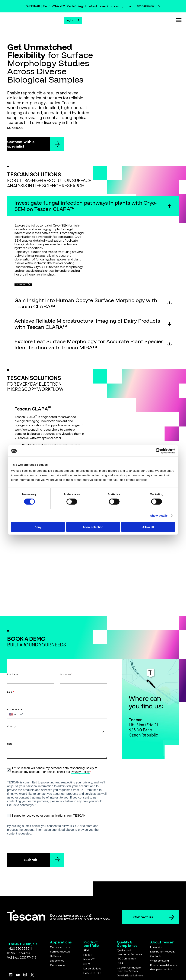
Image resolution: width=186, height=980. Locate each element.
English (70, 20)
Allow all (148, 527)
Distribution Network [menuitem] (162, 931)
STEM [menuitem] (87, 944)
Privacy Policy (80, 752)
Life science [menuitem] (57, 940)
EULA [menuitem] (120, 943)
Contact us (143, 897)
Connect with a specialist (21, 143)
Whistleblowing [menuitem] (160, 940)
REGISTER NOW (146, 6)
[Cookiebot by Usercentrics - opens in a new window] (158, 451)
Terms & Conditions (78, 968)
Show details (159, 516)
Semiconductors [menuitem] (60, 931)
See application (32, 286)
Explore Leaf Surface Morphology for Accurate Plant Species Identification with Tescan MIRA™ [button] (89, 348)
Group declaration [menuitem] (161, 949)
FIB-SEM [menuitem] (88, 935)
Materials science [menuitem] (60, 927)
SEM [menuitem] (86, 930)
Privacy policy (110, 968)
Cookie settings (93, 973)
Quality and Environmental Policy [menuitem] (129, 932)
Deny (38, 527)
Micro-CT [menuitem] (89, 939)
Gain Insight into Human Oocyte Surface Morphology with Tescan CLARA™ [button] (86, 307)
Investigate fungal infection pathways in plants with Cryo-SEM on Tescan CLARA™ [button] (86, 205)
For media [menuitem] (156, 927)
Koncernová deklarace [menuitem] (164, 945)
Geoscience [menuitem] (57, 945)
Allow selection (93, 527)
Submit (31, 840)
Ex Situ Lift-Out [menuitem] (92, 953)
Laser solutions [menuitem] (92, 948)
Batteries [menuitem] (55, 936)
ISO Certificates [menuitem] (126, 938)
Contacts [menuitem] (156, 936)
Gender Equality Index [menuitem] (130, 955)
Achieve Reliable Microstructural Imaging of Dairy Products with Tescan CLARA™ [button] (87, 327)
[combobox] (73, 20)
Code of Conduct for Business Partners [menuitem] (129, 949)
